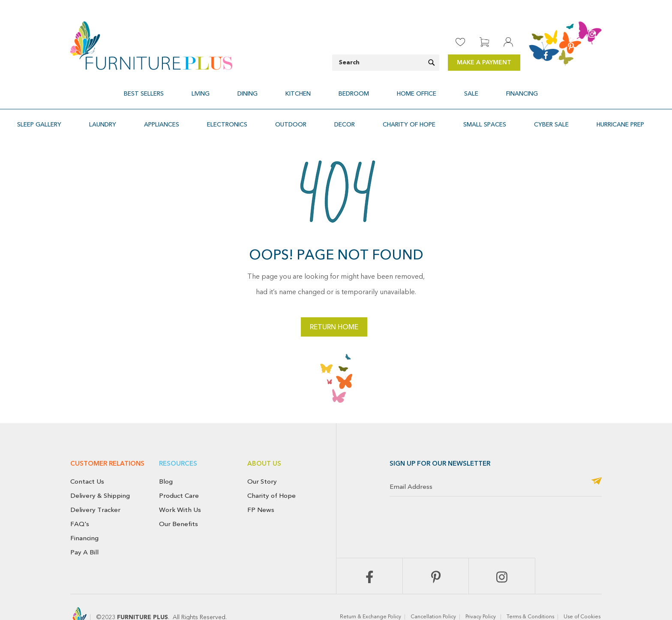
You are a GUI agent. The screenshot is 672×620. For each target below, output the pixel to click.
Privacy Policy (481, 596)
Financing (84, 518)
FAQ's (80, 503)
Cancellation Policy (433, 596)
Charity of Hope (271, 475)
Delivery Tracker (95, 489)
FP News (261, 489)
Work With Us (180, 489)
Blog (166, 461)
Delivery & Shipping (100, 475)
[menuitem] (187, 89)
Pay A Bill (84, 532)
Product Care (179, 475)
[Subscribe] (597, 461)
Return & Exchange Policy (370, 596)
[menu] (336, 89)
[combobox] (386, 63)
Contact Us (87, 461)
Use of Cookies (583, 596)
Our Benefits (178, 503)
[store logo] (151, 46)
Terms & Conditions (530, 596)
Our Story (262, 461)
